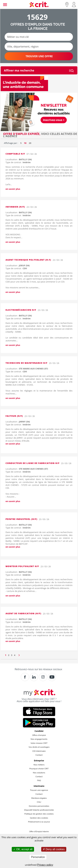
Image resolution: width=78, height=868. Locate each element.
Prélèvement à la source (39, 822)
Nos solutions (39, 773)
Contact (39, 755)
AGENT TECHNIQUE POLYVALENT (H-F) (28, 260)
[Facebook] (25, 677)
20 (30, 143)
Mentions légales (39, 798)
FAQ (39, 780)
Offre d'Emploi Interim (39, 832)
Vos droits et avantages (39, 747)
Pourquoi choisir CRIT (39, 769)
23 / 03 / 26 (32, 207)
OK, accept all (23, 849)
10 (25, 143)
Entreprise (39, 761)
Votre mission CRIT (39, 743)
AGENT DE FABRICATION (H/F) (23, 613)
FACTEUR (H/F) (14, 416)
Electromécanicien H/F (21, 310)
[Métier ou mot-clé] (39, 37)
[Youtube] (52, 677)
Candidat (39, 731)
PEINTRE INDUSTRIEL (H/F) (21, 519)
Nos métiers (39, 765)
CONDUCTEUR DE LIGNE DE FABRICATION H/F (32, 463)
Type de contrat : (18, 162)
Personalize (38, 857)
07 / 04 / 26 (32, 154)
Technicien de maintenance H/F (26, 363)
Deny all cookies (54, 849)
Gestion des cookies (39, 818)
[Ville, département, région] (39, 47)
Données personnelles (39, 806)
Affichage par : (11, 143)
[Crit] (34, 677)
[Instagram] (43, 677)
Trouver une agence (39, 790)
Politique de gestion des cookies (39, 814)
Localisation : (19, 159)
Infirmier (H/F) (15, 207)
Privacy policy (45, 865)
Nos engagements (39, 739)
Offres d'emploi (39, 735)
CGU (39, 802)
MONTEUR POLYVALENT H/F (22, 566)
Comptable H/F (15, 154)
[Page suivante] (19, 654)
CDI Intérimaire (39, 751)
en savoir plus (13, 189)
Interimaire (39, 786)
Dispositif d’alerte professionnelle (39, 810)
